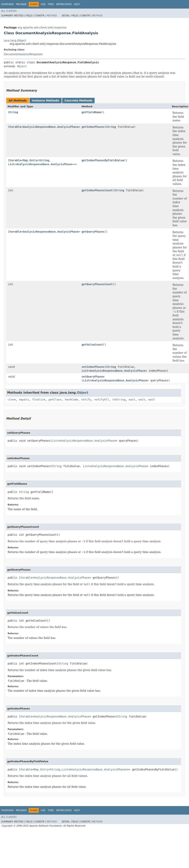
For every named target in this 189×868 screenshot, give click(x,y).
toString (119, 400)
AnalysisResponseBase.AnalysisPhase (51, 127)
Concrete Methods (78, 101)
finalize (39, 400)
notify (86, 400)
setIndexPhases (93, 367)
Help (77, 4)
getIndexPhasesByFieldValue (103, 160)
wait (132, 400)
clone (12, 400)
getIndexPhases (93, 127)
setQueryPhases (93, 377)
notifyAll (102, 400)
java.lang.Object (15, 41)
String (13, 112)
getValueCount (92, 345)
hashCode (71, 400)
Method (52, 16)
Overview (7, 4)
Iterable (15, 127)
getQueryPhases (93, 232)
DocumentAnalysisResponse (23, 54)
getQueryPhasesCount (97, 284)
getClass (55, 400)
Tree (51, 4)
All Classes (9, 11)
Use (43, 4)
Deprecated (64, 4)
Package (21, 4)
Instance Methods (45, 101)
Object (22, 66)
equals (24, 400)
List (11, 164)
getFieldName (91, 112)
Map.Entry (30, 160)
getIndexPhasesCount (97, 190)
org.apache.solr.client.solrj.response (42, 27)
